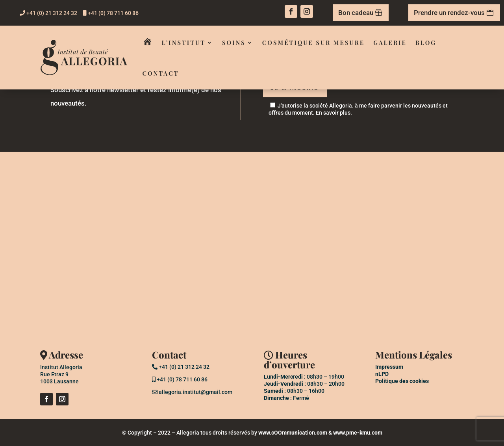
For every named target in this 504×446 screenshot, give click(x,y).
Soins (234, 43)
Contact (161, 73)
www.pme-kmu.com (358, 433)
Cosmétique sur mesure (313, 43)
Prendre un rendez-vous (449, 13)
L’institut (184, 43)
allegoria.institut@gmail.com (192, 392)
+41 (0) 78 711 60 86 (111, 13)
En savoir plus (333, 113)
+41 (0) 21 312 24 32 (48, 13)
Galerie (390, 43)
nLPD (382, 374)
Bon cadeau (356, 13)
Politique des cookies (402, 381)
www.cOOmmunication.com (293, 433)
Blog (426, 43)
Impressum (389, 367)
